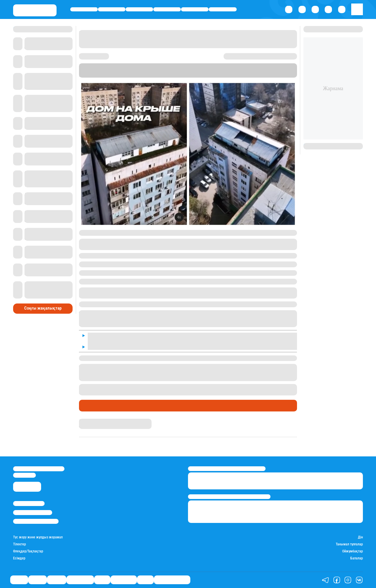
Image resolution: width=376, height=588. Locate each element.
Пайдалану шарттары (36, 521)
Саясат (84, 9)
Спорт (195, 9)
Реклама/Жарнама (33, 513)
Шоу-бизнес (223, 9)
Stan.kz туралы (29, 504)
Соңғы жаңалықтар (43, 308)
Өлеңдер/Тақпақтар (28, 551)
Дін (360, 537)
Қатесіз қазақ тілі (172, 580)
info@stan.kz (24, 475)
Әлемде (139, 9)
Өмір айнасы (167, 9)
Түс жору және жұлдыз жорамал (38, 537)
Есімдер (19, 558)
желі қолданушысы (143, 241)
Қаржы (112, 9)
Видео (145, 580)
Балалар (357, 558)
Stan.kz (109, 75)
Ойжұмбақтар (353, 551)
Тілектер (20, 544)
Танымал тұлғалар (349, 544)
